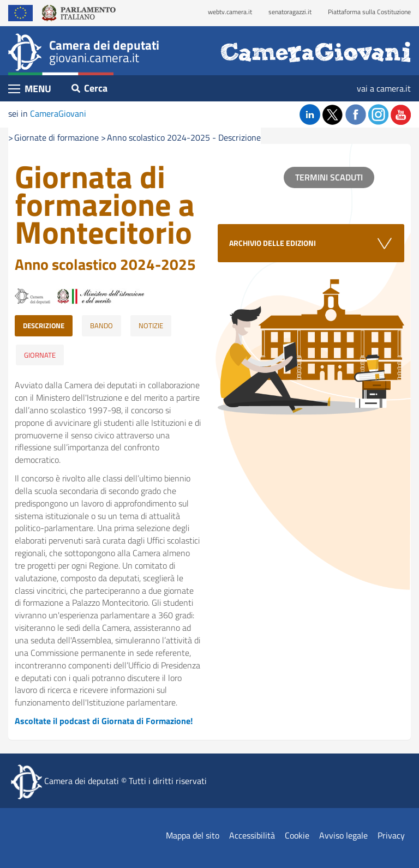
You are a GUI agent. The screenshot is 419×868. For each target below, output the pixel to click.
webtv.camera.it (230, 12)
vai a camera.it (384, 88)
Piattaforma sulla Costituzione (369, 12)
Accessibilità (252, 835)
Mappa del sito (193, 835)
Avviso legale (343, 835)
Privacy (391, 835)
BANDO (101, 325)
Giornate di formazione (56, 137)
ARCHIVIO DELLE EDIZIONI (273, 243)
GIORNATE (40, 355)
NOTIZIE (151, 325)
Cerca (89, 88)
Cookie (297, 835)
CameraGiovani (58, 113)
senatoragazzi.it (290, 12)
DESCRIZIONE (44, 325)
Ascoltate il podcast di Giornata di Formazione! (104, 721)
